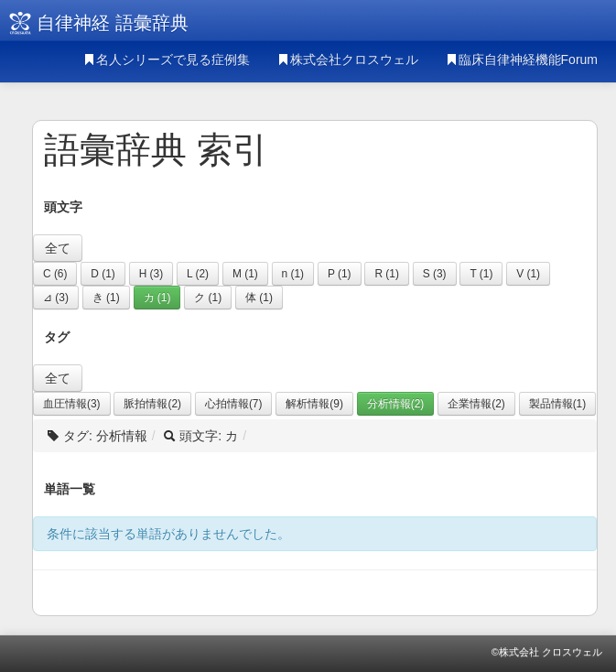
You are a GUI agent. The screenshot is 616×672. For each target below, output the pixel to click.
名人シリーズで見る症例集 (167, 60)
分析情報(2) (396, 404)
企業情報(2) (476, 404)
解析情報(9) (314, 404)
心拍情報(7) (234, 404)
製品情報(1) (558, 404)
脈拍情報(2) (152, 404)
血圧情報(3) (72, 404)
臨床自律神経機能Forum (522, 60)
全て (58, 248)
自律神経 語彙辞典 (113, 23)
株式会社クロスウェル (348, 60)
